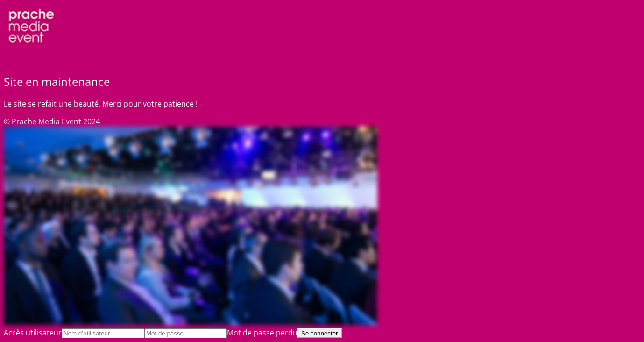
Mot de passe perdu (262, 333)
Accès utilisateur (33, 333)
